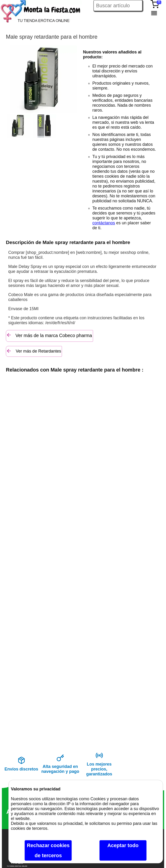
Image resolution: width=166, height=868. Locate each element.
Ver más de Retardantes (34, 351)
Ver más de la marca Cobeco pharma (49, 335)
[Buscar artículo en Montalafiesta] (118, 6)
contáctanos (104, 223)
